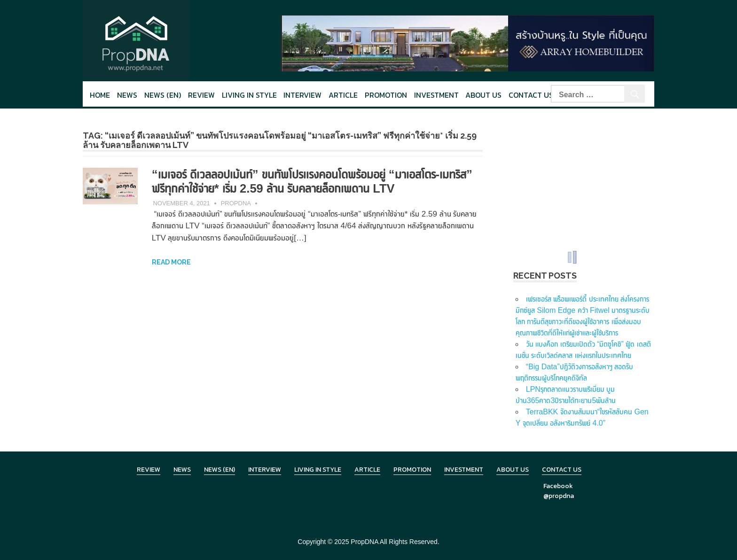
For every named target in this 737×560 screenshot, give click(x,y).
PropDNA (236, 203)
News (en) (163, 95)
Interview (302, 95)
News (127, 95)
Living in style (249, 95)
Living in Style (318, 470)
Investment (436, 95)
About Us (483, 95)
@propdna (559, 496)
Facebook (558, 486)
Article (343, 95)
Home (100, 95)
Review (201, 95)
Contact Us (531, 95)
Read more (171, 262)
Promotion (386, 95)
